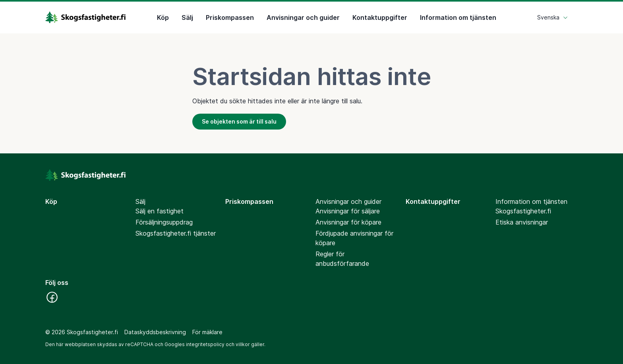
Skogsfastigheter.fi (523, 211)
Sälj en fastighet (160, 211)
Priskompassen (230, 17)
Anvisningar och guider (303, 17)
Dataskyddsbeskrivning (155, 332)
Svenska (553, 17)
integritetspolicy (205, 344)
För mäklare (207, 332)
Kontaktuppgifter (380, 17)
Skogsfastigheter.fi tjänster (176, 233)
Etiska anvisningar (522, 222)
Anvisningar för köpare (348, 222)
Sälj (187, 17)
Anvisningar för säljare (348, 211)
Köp (163, 17)
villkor (243, 344)
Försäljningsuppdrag (164, 222)
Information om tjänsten (458, 17)
